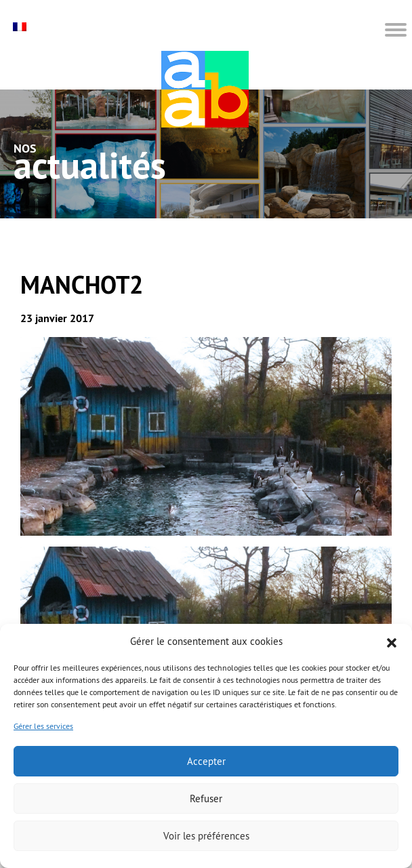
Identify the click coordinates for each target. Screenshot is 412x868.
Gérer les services (43, 726)
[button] (392, 642)
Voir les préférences (206, 836)
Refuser (206, 798)
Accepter (206, 761)
